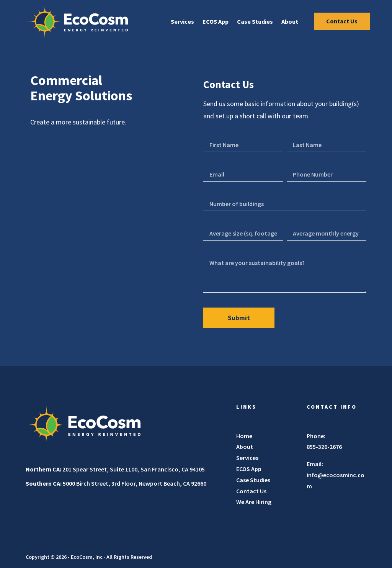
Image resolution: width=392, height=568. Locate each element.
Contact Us (341, 21)
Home (244, 436)
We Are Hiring (254, 502)
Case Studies (254, 22)
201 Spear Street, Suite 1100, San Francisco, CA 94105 (115, 469)
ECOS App (214, 22)
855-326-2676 (324, 447)
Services (181, 22)
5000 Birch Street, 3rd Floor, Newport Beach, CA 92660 (116, 483)
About (289, 22)
